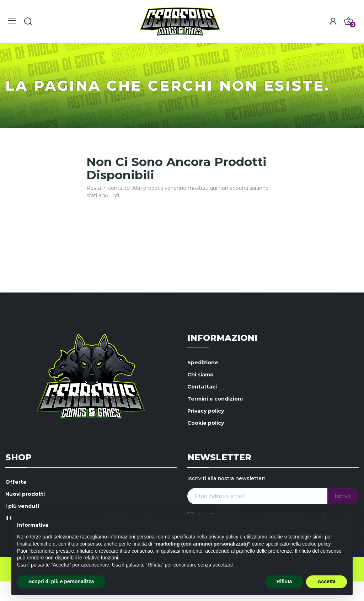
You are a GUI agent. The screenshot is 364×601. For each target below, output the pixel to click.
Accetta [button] (326, 581)
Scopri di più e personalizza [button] (61, 581)
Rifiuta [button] (284, 581)
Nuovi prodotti (25, 494)
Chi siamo (200, 375)
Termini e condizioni (215, 399)
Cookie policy (206, 423)
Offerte (16, 482)
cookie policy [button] (316, 544)
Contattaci (202, 387)
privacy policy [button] (224, 537)
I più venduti (22, 506)
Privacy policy (206, 411)
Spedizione (203, 363)
